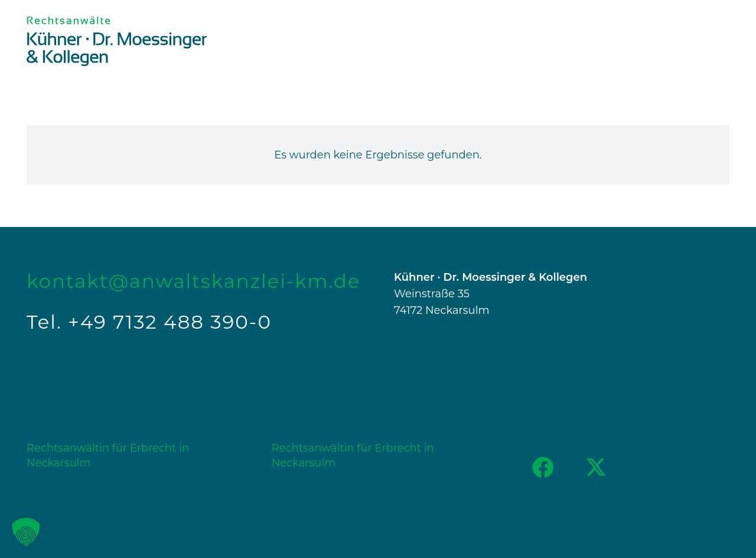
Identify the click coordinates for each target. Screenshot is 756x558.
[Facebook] (543, 468)
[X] (596, 468)
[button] (26, 532)
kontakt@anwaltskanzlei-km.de (193, 282)
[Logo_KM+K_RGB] (117, 41)
